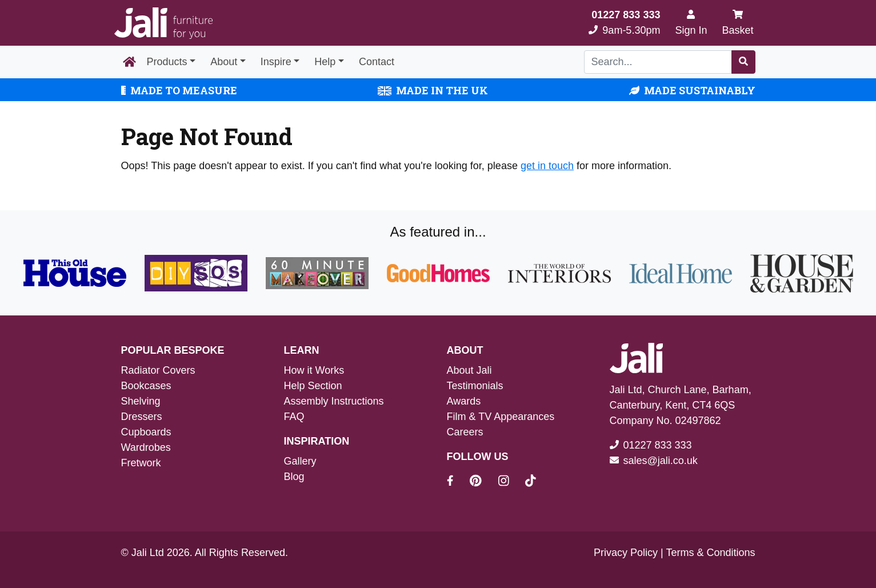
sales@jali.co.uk (661, 461)
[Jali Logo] (163, 23)
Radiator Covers (158, 370)
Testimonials (475, 386)
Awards (464, 401)
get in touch (547, 166)
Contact (377, 62)
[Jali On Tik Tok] (531, 482)
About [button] (224, 62)
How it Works (314, 370)
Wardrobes (146, 447)
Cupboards (146, 432)
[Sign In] (691, 23)
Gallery (300, 461)
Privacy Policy (626, 553)
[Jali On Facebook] (457, 482)
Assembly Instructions (334, 401)
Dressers (142, 417)
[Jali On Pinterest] (483, 482)
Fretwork (141, 463)
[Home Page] (129, 62)
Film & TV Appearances (501, 417)
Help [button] (325, 62)
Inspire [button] (276, 62)
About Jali (469, 370)
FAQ (294, 417)
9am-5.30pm (624, 23)
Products (167, 62)
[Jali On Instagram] (511, 482)
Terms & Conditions (710, 553)
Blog (294, 477)
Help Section (313, 386)
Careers (465, 432)
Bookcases (146, 386)
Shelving (141, 401)
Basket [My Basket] (737, 23)
